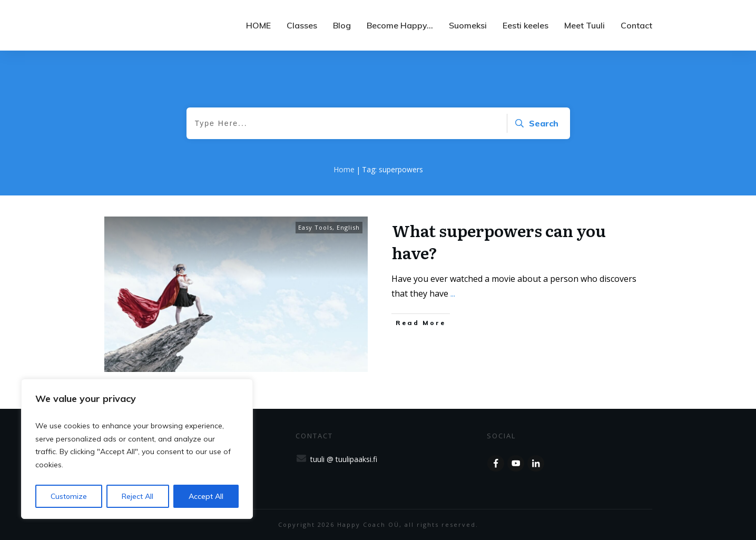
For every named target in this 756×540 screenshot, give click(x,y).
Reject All (138, 496)
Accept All (206, 496)
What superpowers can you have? (499, 241)
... (453, 293)
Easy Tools (315, 227)
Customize (69, 496)
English (348, 227)
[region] (137, 449)
